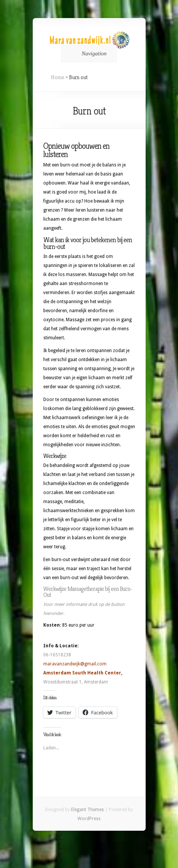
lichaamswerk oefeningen (78, 418)
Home (58, 77)
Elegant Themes (87, 810)
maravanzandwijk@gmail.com (75, 664)
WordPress (89, 819)
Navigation (88, 53)
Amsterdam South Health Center (82, 673)
